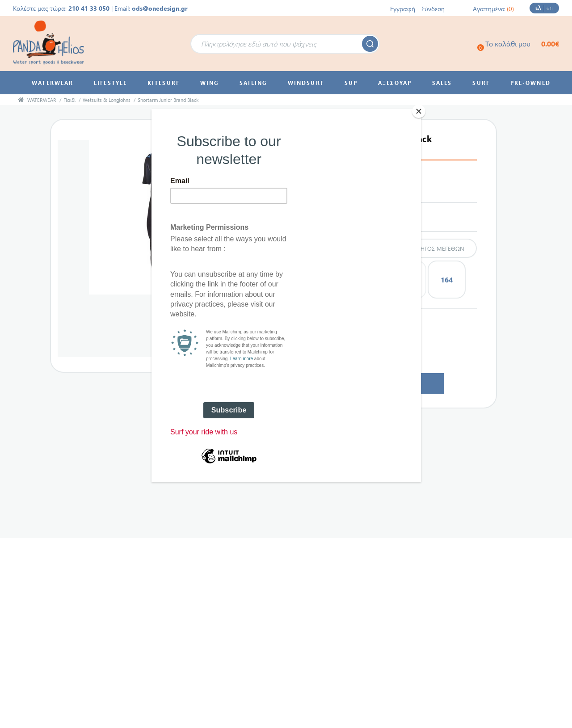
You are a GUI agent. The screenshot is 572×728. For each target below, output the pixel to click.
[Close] (419, 111)
